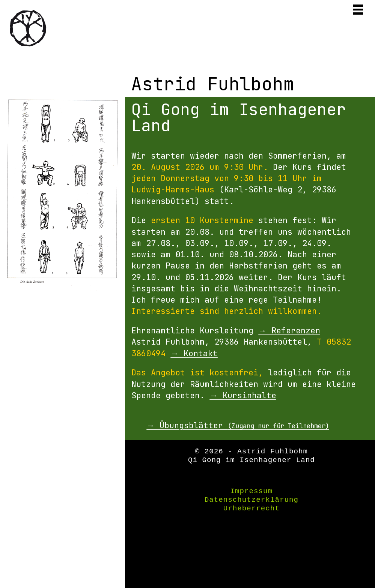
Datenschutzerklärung (252, 500)
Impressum (252, 491)
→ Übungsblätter (238, 425)
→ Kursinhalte (243, 395)
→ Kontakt (194, 353)
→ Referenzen (289, 330)
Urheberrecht (252, 508)
